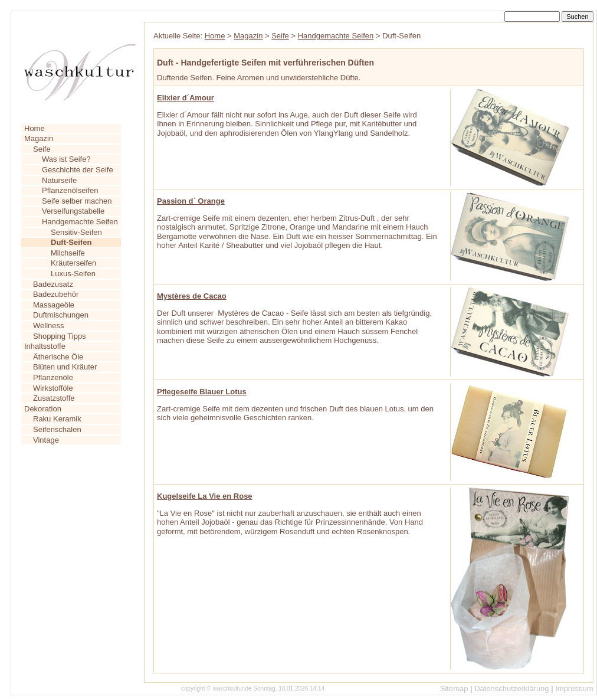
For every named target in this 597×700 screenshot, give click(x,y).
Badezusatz (53, 284)
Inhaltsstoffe (45, 346)
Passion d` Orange (191, 201)
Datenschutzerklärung (511, 688)
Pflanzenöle (53, 377)
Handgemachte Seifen (80, 222)
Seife (42, 149)
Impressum (574, 688)
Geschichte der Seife (78, 170)
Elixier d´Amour (186, 98)
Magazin (39, 138)
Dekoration (43, 409)
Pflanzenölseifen (70, 190)
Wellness (49, 326)
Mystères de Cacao (192, 296)
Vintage (46, 440)
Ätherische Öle (58, 357)
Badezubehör (56, 294)
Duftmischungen (61, 315)
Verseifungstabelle (73, 211)
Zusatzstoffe (54, 398)
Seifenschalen (57, 429)
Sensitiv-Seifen (76, 232)
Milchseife (68, 253)
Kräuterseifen (73, 263)
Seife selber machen (77, 201)
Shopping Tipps (60, 336)
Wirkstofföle (53, 388)
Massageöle (54, 305)
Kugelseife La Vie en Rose (205, 496)
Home (35, 128)
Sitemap (454, 688)
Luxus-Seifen (73, 274)
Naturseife (59, 180)
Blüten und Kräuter (65, 367)
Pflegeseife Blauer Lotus (202, 392)
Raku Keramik (57, 419)
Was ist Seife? (66, 159)
